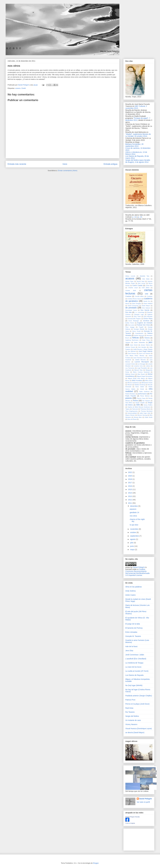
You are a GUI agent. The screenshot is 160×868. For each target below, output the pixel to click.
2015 (130, 489)
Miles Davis (149, 381)
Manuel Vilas (138, 370)
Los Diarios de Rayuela (134, 675)
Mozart (130, 385)
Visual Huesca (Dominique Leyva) (139, 728)
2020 (130, 476)
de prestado (131, 308)
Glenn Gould (136, 331)
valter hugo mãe (145, 413)
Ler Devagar (141, 364)
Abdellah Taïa (144, 276)
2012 (130, 500)
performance (142, 394)
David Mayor (146, 306)
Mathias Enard (130, 374)
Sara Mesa (129, 403)
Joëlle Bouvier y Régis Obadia (143, 349)
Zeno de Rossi (132, 419)
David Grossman (133, 306)
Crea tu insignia (130, 823)
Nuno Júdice (140, 387)
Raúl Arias (129, 708)
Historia (147, 338)
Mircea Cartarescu (133, 383)
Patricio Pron (130, 700)
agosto (133, 539)
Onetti (24, 88)
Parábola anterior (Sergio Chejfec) (139, 696)
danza (127, 303)
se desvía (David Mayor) (135, 732)
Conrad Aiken (139, 296)
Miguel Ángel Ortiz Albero (136, 378)
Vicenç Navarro (131, 724)
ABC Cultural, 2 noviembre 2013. (136, 107)
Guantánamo (139, 333)
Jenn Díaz (129, 651)
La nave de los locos (133, 667)
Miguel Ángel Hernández (145, 376)
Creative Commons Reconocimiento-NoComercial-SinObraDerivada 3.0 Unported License (137, 572)
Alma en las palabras (134, 587)
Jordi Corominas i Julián (135, 655)
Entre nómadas (131, 632)
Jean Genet (134, 345)
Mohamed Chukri (147, 383)
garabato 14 (134, 512)
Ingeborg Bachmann (132, 340)
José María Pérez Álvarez (135, 356)
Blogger (96, 863)
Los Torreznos (130, 368)
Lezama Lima (138, 366)
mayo (132, 550)
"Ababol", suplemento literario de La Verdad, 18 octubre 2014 (138, 135)
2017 (130, 483)
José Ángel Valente (145, 351)
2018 (130, 479)
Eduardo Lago (139, 314)
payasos (133, 509)
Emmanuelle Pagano (134, 319)
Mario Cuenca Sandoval (141, 372)
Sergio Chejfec (140, 403)
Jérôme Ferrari (130, 347)
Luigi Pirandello (142, 368)
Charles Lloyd (133, 288)
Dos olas (128, 312)
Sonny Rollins (148, 405)
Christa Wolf (131, 290)
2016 (130, 486)
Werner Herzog (142, 415)
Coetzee (128, 296)
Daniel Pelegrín (139, 567)
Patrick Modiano (130, 394)
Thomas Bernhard (147, 411)
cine (146, 294)
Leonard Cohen (130, 364)
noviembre (134, 529)
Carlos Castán (137, 286)
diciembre (134, 506)
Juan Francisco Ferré (140, 358)
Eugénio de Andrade (145, 323)
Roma (135, 401)
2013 (130, 496)
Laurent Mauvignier (142, 362)
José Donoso (132, 353)
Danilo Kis (147, 301)
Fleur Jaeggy (130, 327)
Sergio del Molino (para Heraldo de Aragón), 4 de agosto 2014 (138, 161)
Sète (138, 405)
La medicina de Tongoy (134, 663)
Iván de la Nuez (131, 646)
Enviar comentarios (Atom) (68, 171)
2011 (130, 503)
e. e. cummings (139, 312)
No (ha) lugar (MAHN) (134, 685)
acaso (128, 567)
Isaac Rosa (146, 340)
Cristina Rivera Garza (134, 299)
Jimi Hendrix (142, 347)
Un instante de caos (133, 720)
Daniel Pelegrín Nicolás (132, 817)
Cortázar (150, 296)
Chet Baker (146, 288)
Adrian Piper (129, 281)
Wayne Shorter (130, 415)
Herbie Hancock (139, 335)
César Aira (149, 286)
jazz (150, 342)
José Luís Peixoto (144, 353)
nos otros (133, 516)
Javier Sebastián (139, 342)
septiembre (135, 536)
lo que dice (134, 525)
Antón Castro (130, 595)
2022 (130, 472)
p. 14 (134, 217)
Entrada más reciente (17, 164)
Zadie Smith (149, 417)
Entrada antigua (110, 164)
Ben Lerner (142, 283)
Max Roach (141, 374)
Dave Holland (148, 303)
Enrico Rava (148, 319)
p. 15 (140, 217)
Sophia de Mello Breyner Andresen (139, 407)
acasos (18, 88)
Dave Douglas (136, 303)
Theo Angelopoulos (131, 411)
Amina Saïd (141, 281)
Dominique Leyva (131, 310)
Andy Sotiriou (131, 591)
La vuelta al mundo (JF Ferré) (137, 671)
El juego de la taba (133, 624)
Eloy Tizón (137, 316)
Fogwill (141, 327)
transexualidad (132, 413)
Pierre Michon (145, 396)
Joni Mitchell (132, 351)
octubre (133, 532)
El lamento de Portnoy (134, 628)
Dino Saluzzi (146, 308)
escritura (146, 321)
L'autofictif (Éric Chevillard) (136, 659)
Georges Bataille (139, 329)
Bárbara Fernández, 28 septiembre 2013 (134, 145)
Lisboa (148, 366)
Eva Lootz (131, 325)
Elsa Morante (148, 316)
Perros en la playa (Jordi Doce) (137, 704)
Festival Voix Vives (143, 325)
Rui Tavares (146, 401)
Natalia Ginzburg (140, 385)
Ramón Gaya (141, 398)
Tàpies (127, 409)
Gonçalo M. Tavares (133, 636)
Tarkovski (135, 409)
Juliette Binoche (140, 360)
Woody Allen (138, 417)
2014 (130, 493)
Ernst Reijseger (134, 321)
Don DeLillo (145, 310)
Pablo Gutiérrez (144, 392)
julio (132, 543)
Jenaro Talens (145, 345)
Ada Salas (146, 279)
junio (132, 546)
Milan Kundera (137, 381)
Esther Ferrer (130, 323)
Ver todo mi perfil (143, 802)
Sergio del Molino (132, 716)
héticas (135, 338)
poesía (128, 398)
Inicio (65, 164)
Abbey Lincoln (130, 276)
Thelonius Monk (145, 409)
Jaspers (128, 342)
